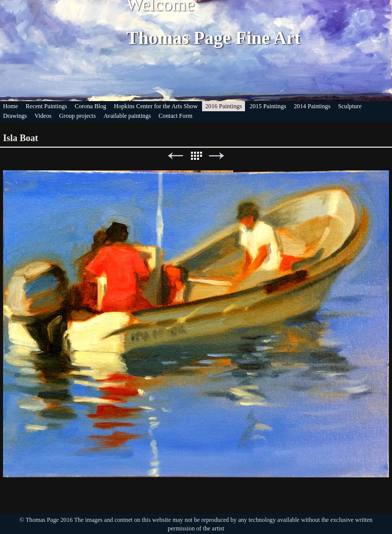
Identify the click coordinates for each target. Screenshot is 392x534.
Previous (175, 156)
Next (217, 156)
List (196, 156)
